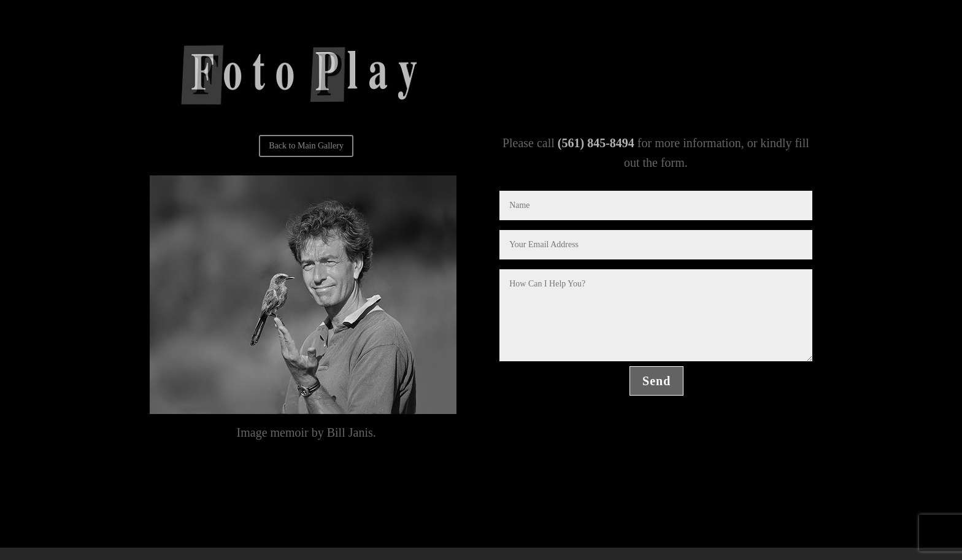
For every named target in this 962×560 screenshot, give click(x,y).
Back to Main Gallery (306, 146)
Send (656, 381)
